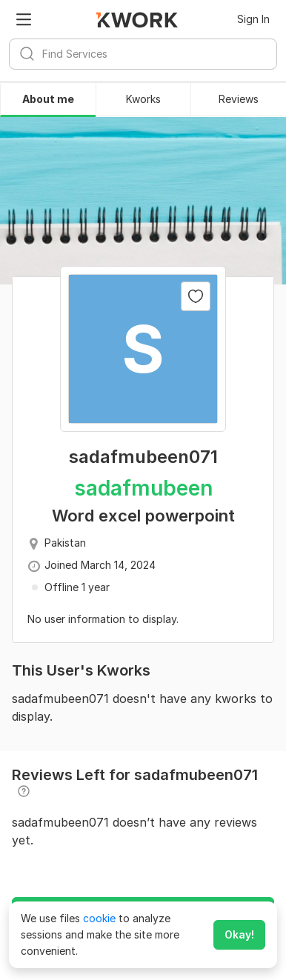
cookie (99, 918)
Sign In (253, 19)
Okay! (239, 934)
